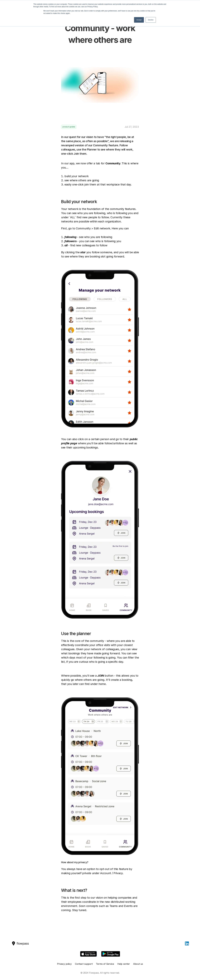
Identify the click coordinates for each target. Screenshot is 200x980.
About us (138, 964)
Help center (124, 964)
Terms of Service (105, 964)
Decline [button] (151, 20)
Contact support (84, 964)
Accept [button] (139, 20)
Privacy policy (64, 964)
